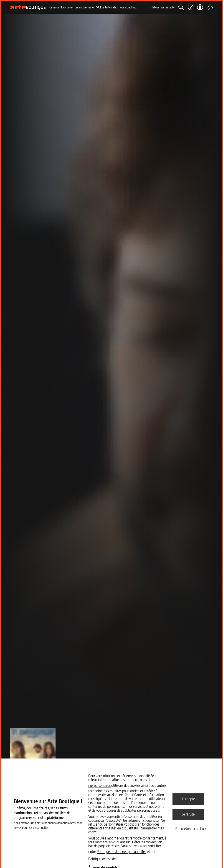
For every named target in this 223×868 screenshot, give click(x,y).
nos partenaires (99, 785)
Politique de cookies (103, 859)
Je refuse (188, 814)
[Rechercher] (181, 7)
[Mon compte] (200, 7)
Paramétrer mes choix (190, 829)
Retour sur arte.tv (163, 7)
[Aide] (190, 7)
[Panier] (210, 7)
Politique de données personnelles (122, 852)
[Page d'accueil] (28, 7)
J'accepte (188, 799)
